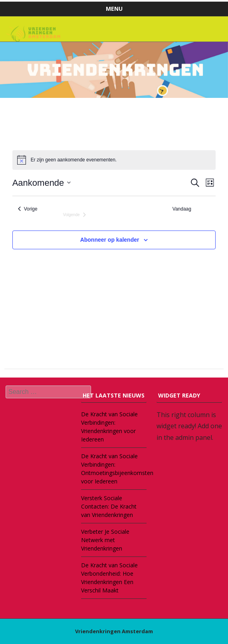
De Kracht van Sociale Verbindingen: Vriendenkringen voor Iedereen (109, 427)
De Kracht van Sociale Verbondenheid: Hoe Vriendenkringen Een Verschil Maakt (109, 578)
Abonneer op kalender (110, 240)
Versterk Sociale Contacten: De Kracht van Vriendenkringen (109, 506)
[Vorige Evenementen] (28, 209)
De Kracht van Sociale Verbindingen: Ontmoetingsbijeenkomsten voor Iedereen (114, 469)
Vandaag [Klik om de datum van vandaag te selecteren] (182, 209)
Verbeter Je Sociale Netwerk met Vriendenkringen (105, 540)
